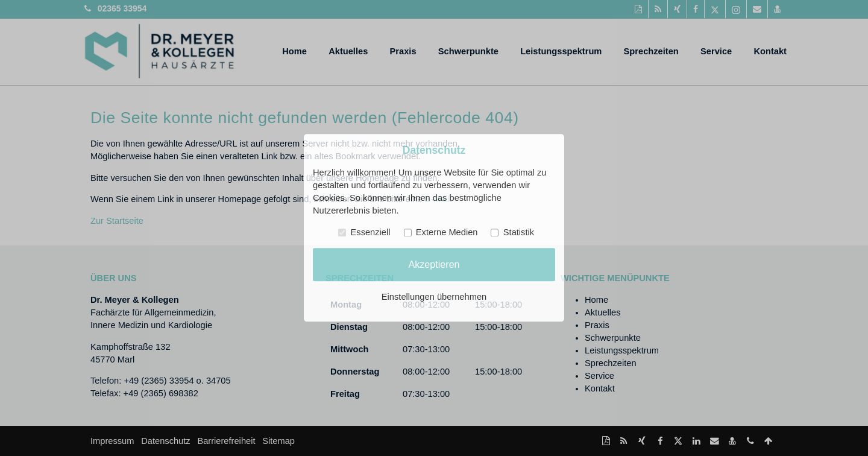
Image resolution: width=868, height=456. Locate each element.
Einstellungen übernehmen (434, 297)
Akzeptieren (434, 264)
